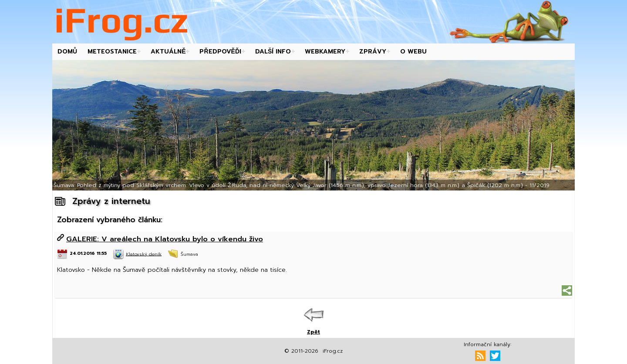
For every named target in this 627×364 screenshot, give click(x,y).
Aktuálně (168, 52)
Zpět (313, 332)
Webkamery (325, 52)
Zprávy (373, 52)
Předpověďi (220, 52)
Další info (273, 52)
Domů (67, 52)
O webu (413, 52)
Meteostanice (112, 52)
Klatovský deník (144, 254)
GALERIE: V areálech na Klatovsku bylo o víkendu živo (165, 239)
